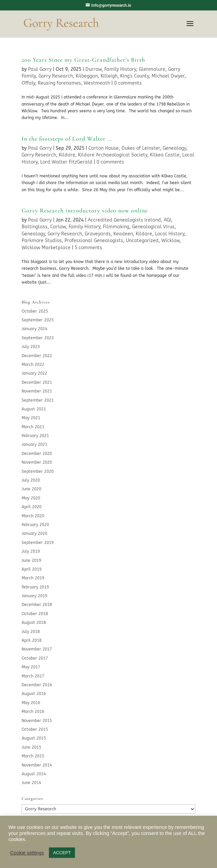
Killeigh (109, 76)
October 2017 (35, 658)
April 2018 (32, 640)
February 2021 (35, 436)
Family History (120, 69)
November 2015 (37, 721)
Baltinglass (35, 227)
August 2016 (34, 694)
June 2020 (31, 489)
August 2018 (34, 623)
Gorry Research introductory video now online (85, 210)
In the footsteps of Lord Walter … (67, 139)
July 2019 (31, 551)
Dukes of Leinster (141, 148)
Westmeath (97, 83)
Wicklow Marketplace (46, 248)
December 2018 (37, 605)
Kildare (67, 155)
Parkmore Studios (42, 241)
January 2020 (34, 533)
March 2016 (33, 712)
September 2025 (38, 320)
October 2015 (35, 729)
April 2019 (32, 569)
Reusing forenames (59, 83)
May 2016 (31, 703)
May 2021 (31, 418)
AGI (167, 220)
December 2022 (37, 356)
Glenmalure (152, 69)
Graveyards (98, 234)
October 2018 (35, 614)
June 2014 (31, 783)
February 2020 (35, 525)
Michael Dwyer (168, 76)
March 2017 (33, 676)
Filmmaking (116, 227)
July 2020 (31, 480)
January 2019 (34, 596)
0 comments (128, 83)
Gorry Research (56, 76)
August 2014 (34, 774)
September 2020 (38, 471)
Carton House (104, 148)
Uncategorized (142, 241)
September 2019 (38, 543)
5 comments (88, 248)
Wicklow (170, 241)
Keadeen (123, 234)
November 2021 (37, 391)
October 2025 (35, 311)
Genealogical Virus (153, 227)
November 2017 (37, 649)
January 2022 (34, 373)
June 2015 (31, 747)
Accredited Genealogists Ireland (124, 220)
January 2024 (34, 329)
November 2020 (37, 462)
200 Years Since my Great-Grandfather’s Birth (83, 60)
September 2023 (38, 338)
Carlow (58, 227)
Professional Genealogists (94, 241)
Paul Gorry (40, 69)
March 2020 (33, 516)
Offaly (28, 83)
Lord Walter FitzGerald (66, 162)
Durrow (93, 69)
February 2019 (35, 587)
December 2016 (37, 685)
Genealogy (174, 148)
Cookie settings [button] (27, 853)
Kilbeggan (87, 76)
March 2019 (33, 578)
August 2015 (34, 738)
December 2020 (37, 454)
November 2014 (37, 765)
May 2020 (31, 498)
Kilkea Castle (165, 155)
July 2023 (31, 347)
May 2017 (31, 667)
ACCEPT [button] (62, 853)
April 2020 (32, 507)
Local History (170, 234)
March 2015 (33, 756)
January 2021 (34, 444)
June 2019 (31, 560)
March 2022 (33, 365)
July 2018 (31, 632)
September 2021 (38, 400)
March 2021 (33, 427)
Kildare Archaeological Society (113, 155)
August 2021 (34, 409)
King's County (134, 76)
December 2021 (37, 382)
